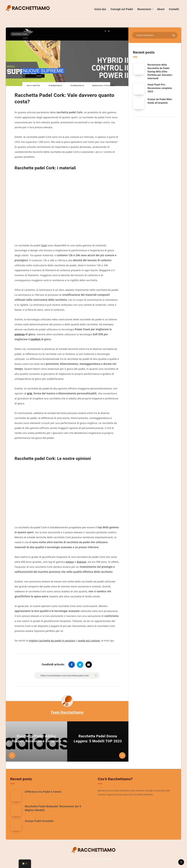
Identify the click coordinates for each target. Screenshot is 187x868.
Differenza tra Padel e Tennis (43, 792)
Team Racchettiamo (67, 712)
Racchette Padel (20, 34)
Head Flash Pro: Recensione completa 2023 (160, 88)
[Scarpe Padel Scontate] (16, 825)
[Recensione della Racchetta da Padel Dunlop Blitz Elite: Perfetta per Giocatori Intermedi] (139, 69)
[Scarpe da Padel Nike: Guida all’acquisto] (139, 103)
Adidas (70, 562)
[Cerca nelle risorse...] (155, 35)
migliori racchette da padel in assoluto (52, 641)
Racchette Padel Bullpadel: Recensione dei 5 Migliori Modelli (53, 808)
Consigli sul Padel (122, 9)
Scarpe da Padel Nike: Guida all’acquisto (160, 101)
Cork (44, 245)
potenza (20, 334)
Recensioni (144, 9)
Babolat (82, 562)
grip (30, 393)
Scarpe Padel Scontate (39, 821)
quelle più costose (89, 641)
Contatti (174, 9)
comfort (36, 339)
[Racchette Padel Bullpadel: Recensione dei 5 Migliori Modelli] (16, 810)
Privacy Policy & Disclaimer (101, 859)
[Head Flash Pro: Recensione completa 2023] (139, 89)
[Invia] (174, 35)
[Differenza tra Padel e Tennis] (16, 796)
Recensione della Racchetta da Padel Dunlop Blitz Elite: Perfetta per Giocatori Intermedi (160, 72)
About (161, 9)
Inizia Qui (100, 9)
